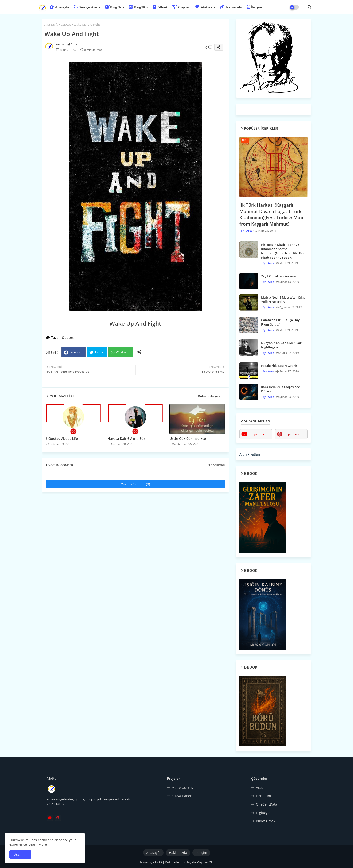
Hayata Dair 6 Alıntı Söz (126, 438)
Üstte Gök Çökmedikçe (188, 438)
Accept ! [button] (20, 854)
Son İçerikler (86, 7)
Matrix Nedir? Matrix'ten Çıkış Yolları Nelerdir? (283, 299)
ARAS (159, 862)
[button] (310, 7)
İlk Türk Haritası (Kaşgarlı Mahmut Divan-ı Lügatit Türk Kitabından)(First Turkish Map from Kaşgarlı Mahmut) (271, 214)
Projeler (181, 7)
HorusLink (264, 796)
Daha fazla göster (211, 396)
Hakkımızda (231, 7)
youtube (259, 434)
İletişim (254, 7)
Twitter (100, 352)
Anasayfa (59, 7)
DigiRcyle (263, 813)
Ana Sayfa (51, 24)
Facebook (76, 352)
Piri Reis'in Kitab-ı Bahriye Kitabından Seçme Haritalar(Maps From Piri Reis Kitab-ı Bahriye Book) (283, 251)
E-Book (160, 7)
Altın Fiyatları (250, 454)
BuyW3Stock (265, 821)
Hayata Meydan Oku (200, 862)
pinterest (294, 434)
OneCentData (267, 804)
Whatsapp (123, 352)
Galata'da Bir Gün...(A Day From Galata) (280, 322)
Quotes (66, 24)
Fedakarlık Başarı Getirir (279, 366)
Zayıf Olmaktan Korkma (278, 276)
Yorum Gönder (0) (135, 484)
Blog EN (113, 7)
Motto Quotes (182, 788)
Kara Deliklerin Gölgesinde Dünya (280, 389)
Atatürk (203, 7)
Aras (259, 788)
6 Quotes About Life (62, 438)
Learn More (38, 844)
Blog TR (137, 7)
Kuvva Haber (182, 796)
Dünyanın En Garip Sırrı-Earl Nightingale (282, 345)
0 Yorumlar (217, 465)
